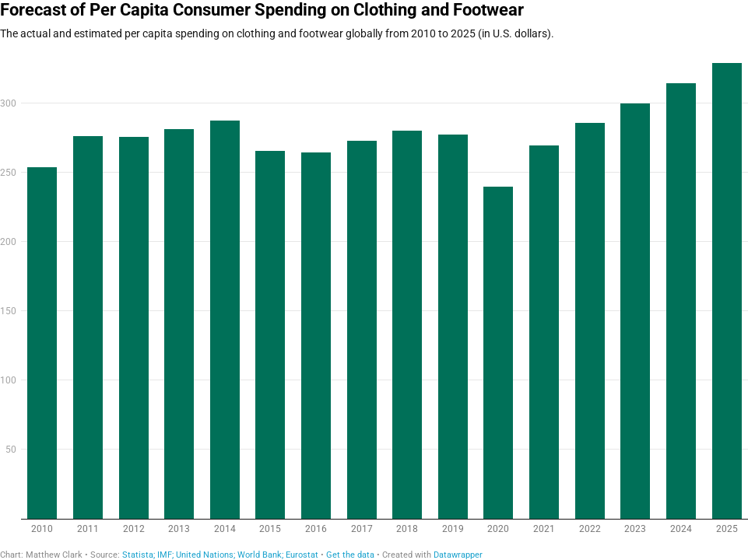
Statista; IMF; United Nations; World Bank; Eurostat (220, 555)
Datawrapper (458, 555)
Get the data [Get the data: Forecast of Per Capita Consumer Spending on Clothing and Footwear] (350, 555)
